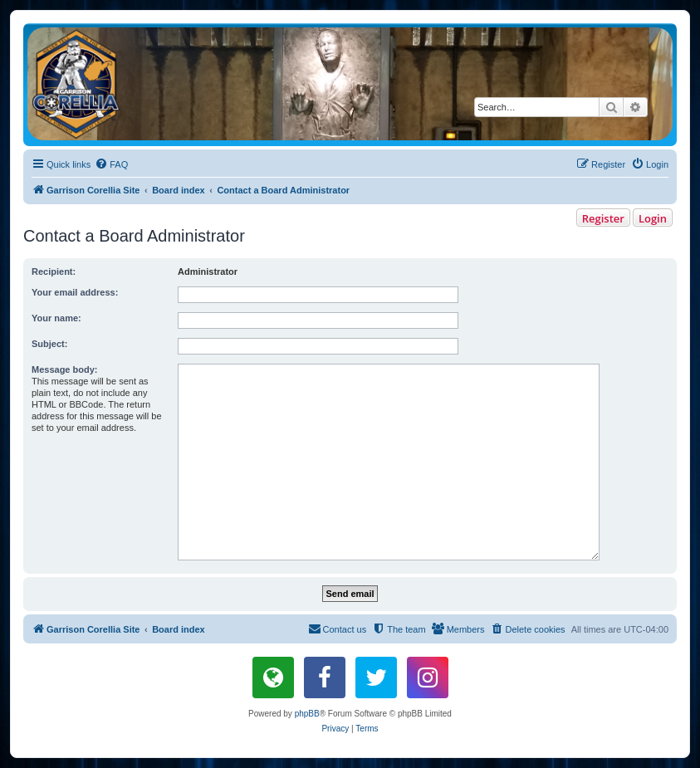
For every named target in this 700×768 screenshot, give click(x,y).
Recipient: (54, 271)
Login (653, 218)
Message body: (64, 369)
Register (603, 218)
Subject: (49, 344)
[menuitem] (111, 164)
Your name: (56, 318)
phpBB (307, 714)
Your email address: (75, 292)
